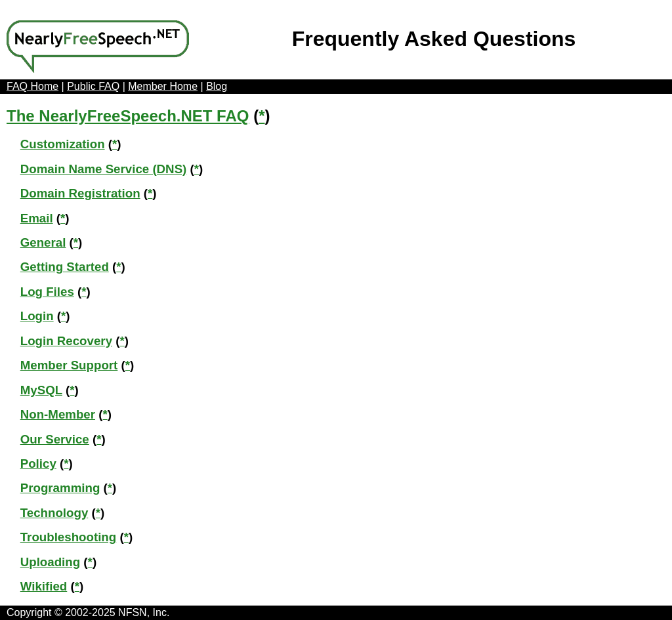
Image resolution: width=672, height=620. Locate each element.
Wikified (44, 586)
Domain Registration (80, 193)
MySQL (41, 390)
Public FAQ (93, 86)
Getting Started (65, 267)
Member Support (69, 365)
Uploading (50, 562)
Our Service (55, 439)
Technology (54, 513)
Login (37, 316)
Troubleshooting (69, 537)
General (43, 242)
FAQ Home (32, 86)
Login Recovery (66, 341)
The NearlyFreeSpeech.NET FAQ (128, 116)
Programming (60, 488)
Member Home (163, 86)
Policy (38, 464)
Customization (63, 144)
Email (37, 218)
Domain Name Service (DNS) (104, 169)
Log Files (47, 292)
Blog (217, 86)
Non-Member (58, 414)
